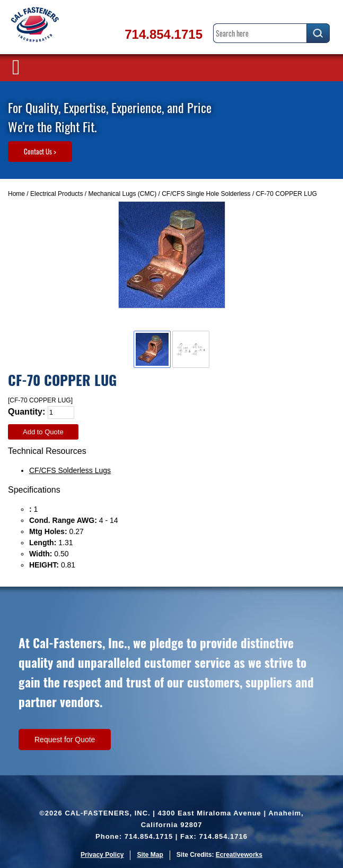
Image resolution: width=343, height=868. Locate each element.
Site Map (150, 855)
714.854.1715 (164, 34)
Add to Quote (43, 432)
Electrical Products (56, 194)
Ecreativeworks (239, 855)
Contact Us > (40, 151)
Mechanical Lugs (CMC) (122, 194)
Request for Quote (65, 740)
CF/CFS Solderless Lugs (70, 470)
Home (16, 194)
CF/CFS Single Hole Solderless (206, 194)
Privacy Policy (102, 855)
